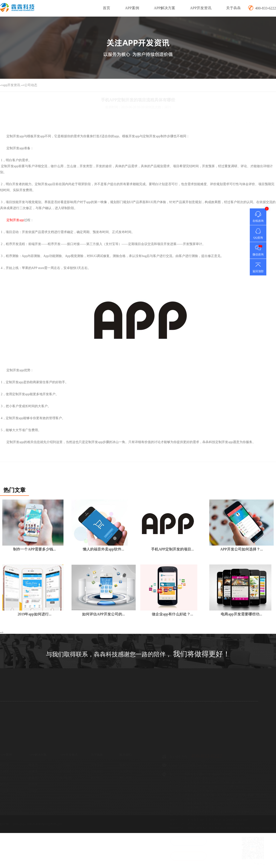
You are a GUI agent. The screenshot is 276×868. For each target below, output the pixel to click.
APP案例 (132, 8)
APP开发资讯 (201, 8)
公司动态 (16, 85)
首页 (106, 8)
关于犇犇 (233, 8)
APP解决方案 (165, 8)
